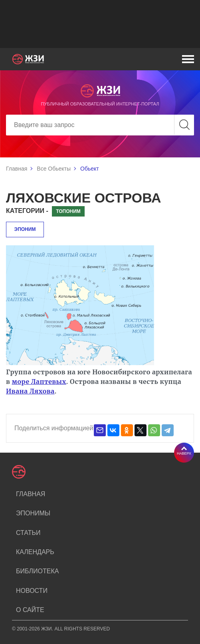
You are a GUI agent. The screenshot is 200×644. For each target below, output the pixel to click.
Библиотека (37, 571)
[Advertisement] (100, 24)
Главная (17, 169)
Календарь (35, 552)
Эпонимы (33, 513)
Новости (32, 591)
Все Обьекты (54, 169)
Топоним (68, 211)
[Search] (100, 125)
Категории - (27, 211)
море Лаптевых (39, 382)
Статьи (28, 533)
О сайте (30, 610)
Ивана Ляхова (30, 391)
